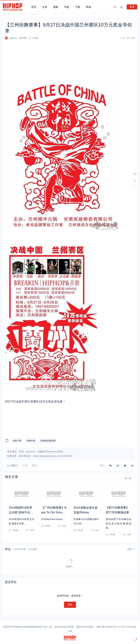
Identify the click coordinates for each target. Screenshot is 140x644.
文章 (45, 7)
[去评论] (135, 174)
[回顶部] (135, 181)
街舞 (24, 38)
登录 (132, 7)
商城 (88, 7)
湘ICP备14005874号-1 (107, 627)
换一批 (128, 478)
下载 (77, 7)
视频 (56, 7)
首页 (34, 7)
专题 (67, 7)
